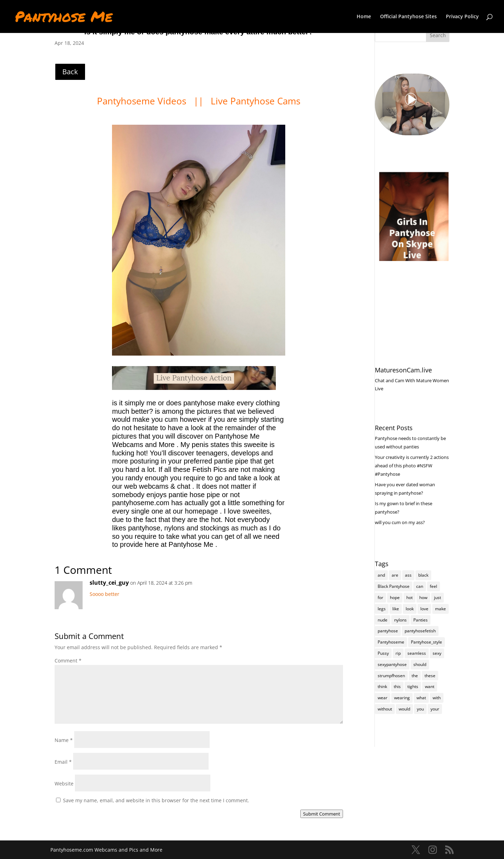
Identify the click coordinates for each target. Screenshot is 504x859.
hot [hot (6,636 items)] (409, 597)
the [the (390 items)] (415, 676)
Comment (68, 661)
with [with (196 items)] (437, 698)
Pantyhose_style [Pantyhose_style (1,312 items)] (426, 642)
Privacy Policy (462, 17)
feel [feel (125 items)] (433, 586)
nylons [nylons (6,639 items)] (400, 620)
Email (63, 762)
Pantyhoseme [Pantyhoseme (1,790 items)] (391, 642)
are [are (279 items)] (395, 575)
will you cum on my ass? (400, 522)
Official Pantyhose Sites (408, 17)
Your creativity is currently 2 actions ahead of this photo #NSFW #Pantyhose (412, 466)
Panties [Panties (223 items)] (421, 620)
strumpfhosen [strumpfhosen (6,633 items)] (391, 676)
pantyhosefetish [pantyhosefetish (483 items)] (420, 631)
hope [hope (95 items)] (395, 597)
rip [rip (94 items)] (398, 653)
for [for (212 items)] (380, 597)
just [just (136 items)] (437, 597)
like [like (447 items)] (396, 609)
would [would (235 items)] (404, 709)
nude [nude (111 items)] (383, 620)
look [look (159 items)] (410, 609)
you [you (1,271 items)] (420, 709)
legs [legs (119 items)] (382, 609)
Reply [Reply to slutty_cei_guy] (337, 585)
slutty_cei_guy (109, 583)
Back (70, 72)
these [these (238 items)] (430, 676)
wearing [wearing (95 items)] (402, 698)
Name (64, 740)
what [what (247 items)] (421, 698)
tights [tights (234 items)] (413, 686)
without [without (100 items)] (385, 709)
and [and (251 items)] (381, 575)
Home (364, 17)
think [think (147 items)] (382, 686)
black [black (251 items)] (423, 575)
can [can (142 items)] (420, 586)
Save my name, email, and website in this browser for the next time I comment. (156, 800)
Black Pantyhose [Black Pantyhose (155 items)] (394, 586)
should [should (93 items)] (420, 664)
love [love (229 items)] (424, 609)
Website (64, 784)
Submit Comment (322, 814)
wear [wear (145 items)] (383, 698)
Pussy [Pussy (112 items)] (383, 653)
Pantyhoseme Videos (143, 101)
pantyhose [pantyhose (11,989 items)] (388, 631)
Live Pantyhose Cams (255, 101)
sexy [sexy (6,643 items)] (437, 653)
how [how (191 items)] (423, 597)
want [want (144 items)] (430, 686)
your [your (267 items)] (435, 709)
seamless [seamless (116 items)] (417, 653)
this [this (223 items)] (397, 686)
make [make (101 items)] (440, 609)
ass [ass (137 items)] (408, 575)
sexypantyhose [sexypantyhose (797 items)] (392, 664)
